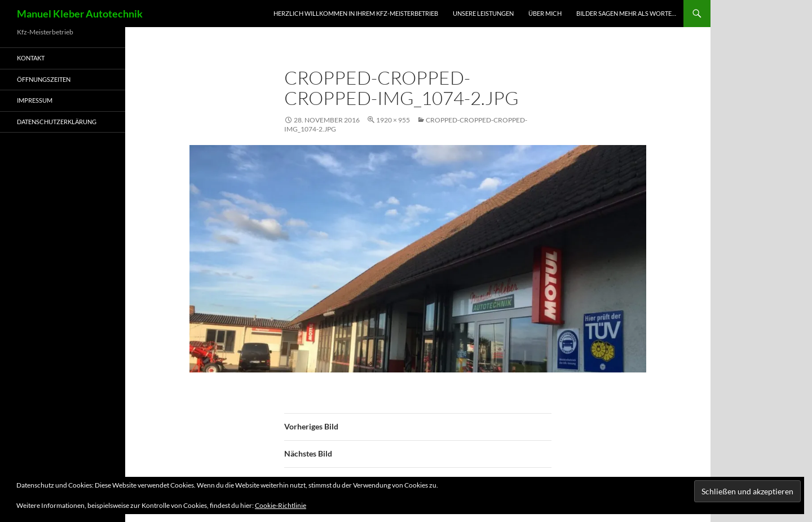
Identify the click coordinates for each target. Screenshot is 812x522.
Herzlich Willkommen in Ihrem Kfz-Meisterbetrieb (356, 13)
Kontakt (31, 58)
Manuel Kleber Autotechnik (80, 14)
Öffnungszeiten (44, 79)
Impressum (35, 100)
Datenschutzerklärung (57, 122)
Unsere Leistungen (483, 13)
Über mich (545, 13)
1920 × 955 (393, 120)
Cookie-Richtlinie (281, 505)
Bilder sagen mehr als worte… (626, 13)
